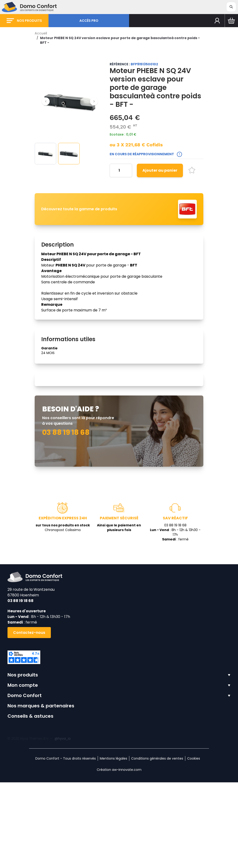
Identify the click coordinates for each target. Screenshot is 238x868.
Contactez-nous (29, 718)
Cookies (194, 844)
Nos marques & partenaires (41, 791)
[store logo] (29, 7)
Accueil (41, 33)
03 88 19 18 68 (20, 686)
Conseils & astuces (30, 802)
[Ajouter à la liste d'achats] (192, 170)
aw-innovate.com (127, 855)
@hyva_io (63, 824)
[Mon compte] (217, 21)
